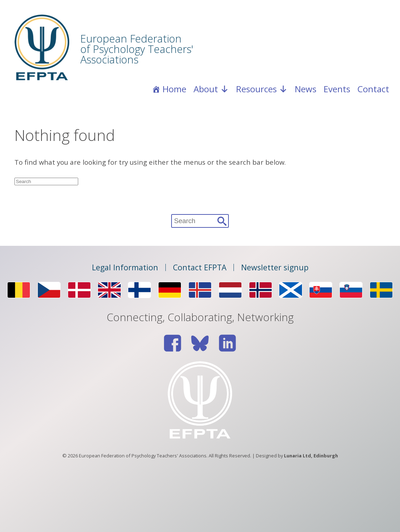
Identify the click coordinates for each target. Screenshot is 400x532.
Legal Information (125, 267)
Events (337, 89)
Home (174, 89)
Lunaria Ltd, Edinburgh (311, 456)
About (211, 89)
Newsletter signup (275, 267)
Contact (373, 89)
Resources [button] (262, 89)
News (306, 89)
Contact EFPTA (200, 267)
